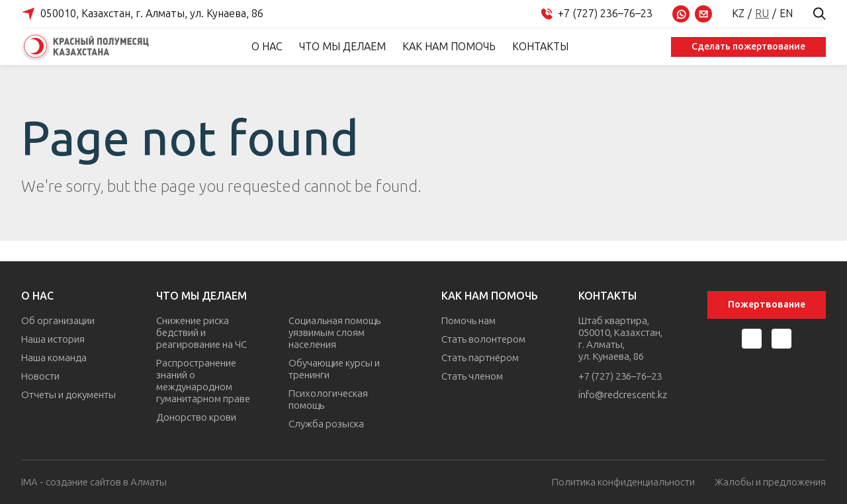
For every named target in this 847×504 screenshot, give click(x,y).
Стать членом (472, 376)
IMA (29, 482)
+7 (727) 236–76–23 (620, 376)
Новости (40, 376)
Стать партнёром (480, 358)
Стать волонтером (483, 339)
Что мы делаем (342, 47)
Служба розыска (326, 424)
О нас (267, 47)
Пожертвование (767, 305)
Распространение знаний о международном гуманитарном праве (203, 381)
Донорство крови (196, 417)
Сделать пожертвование (748, 47)
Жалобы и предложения (770, 483)
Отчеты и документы (68, 395)
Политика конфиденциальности (623, 483)
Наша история (53, 339)
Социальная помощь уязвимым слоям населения (334, 333)
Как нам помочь (449, 47)
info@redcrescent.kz (623, 395)
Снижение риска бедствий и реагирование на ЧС (201, 333)
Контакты (540, 47)
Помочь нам (468, 321)
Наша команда (54, 358)
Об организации (58, 321)
